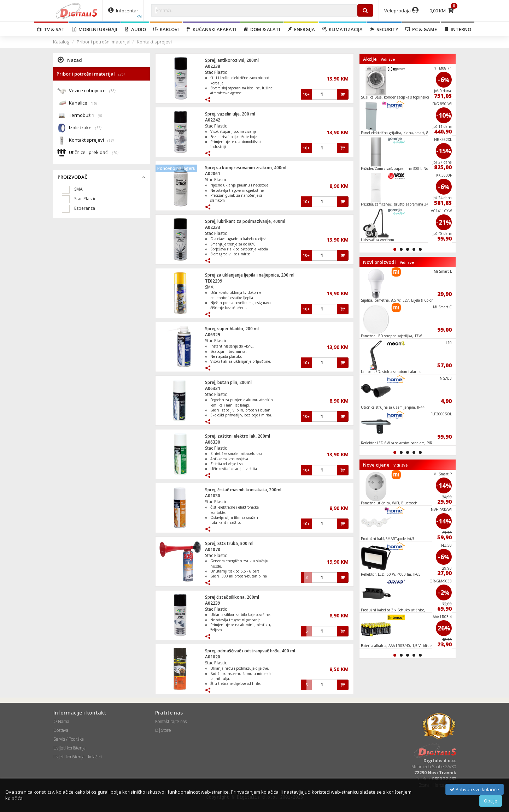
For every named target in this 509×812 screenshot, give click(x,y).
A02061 (213, 174)
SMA (209, 287)
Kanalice (83, 103)
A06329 (213, 335)
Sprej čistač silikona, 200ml (232, 597)
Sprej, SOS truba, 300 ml (229, 543)
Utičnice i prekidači (94, 153)
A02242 (213, 120)
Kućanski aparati (211, 29)
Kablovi (166, 29)
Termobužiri (86, 116)
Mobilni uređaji (95, 29)
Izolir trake (85, 128)
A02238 (213, 66)
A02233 (213, 227)
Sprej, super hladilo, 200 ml (232, 329)
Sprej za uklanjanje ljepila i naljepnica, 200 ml (250, 275)
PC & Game (421, 29)
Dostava (61, 730)
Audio (135, 29)
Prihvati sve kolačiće (475, 789)
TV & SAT (51, 29)
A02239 (213, 603)
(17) (98, 128)
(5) (100, 115)
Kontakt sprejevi (154, 42)
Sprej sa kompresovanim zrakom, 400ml (246, 168)
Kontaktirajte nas (171, 721)
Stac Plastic (216, 72)
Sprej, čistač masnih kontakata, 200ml (243, 490)
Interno (458, 29)
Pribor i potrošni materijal (104, 42)
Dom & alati (262, 29)
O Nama (61, 721)
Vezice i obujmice (92, 91)
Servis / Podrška (69, 739)
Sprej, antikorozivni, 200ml (232, 60)
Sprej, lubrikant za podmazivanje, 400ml (245, 221)
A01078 (213, 549)
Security (384, 29)
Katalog (61, 42)
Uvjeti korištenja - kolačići (78, 757)
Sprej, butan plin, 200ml (228, 382)
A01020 (213, 657)
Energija (301, 29)
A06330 (213, 442)
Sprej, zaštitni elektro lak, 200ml (238, 436)
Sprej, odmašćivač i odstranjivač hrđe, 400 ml (250, 651)
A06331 (213, 388)
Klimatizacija (342, 29)
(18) (111, 140)
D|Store (163, 730)
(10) (94, 103)
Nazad (70, 60)
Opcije (491, 801)
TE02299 (214, 281)
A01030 (213, 496)
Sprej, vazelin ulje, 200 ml (230, 114)
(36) (112, 91)
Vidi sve (388, 59)
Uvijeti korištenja (69, 748)
